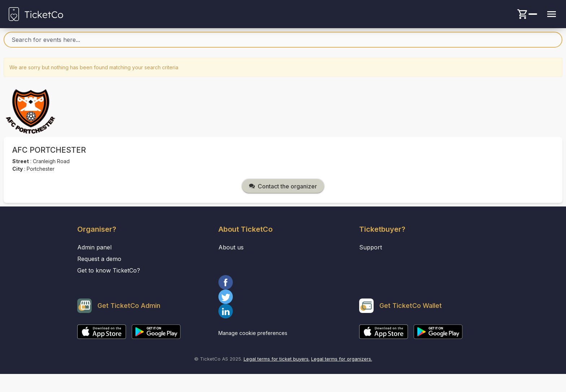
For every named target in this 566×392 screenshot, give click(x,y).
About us (231, 247)
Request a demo (99, 259)
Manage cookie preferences (253, 333)
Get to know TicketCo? (109, 270)
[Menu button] (552, 14)
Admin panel (94, 247)
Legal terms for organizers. (342, 359)
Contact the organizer (283, 186)
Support (371, 247)
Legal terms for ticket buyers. (277, 359)
